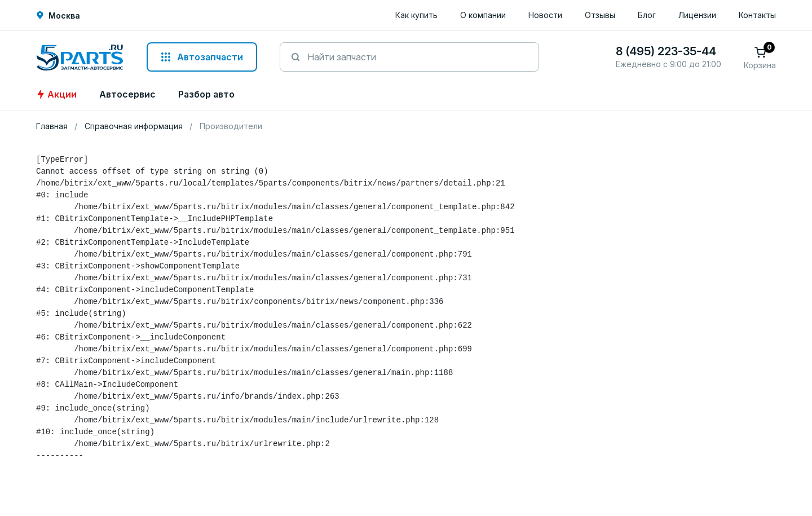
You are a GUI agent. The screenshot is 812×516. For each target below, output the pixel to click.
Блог (647, 15)
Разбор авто (206, 94)
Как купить (416, 15)
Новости (545, 15)
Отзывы (600, 15)
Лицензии (697, 15)
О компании (483, 15)
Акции (56, 94)
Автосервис (127, 94)
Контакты (757, 15)
